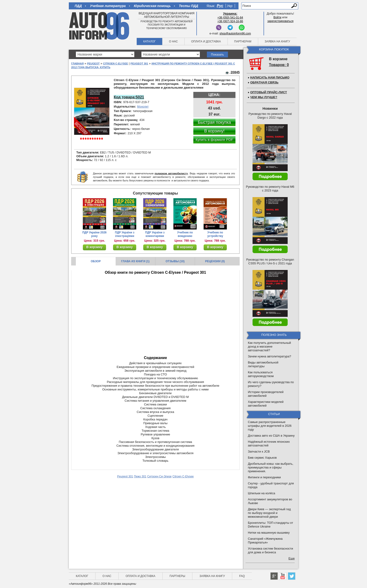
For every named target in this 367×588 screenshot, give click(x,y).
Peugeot (93, 64)
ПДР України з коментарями (155, 234)
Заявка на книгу (277, 41)
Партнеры (178, 576)
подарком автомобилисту (171, 173)
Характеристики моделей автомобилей (266, 404)
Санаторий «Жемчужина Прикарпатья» (265, 541)
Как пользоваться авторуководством (261, 374)
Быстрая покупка (214, 122)
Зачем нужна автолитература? (270, 356)
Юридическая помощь (152, 6)
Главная (77, 64)
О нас (173, 41)
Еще (292, 558)
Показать (217, 54)
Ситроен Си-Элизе (159, 476)
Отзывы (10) (175, 261)
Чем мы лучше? (264, 97)
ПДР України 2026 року (95, 234)
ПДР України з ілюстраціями (125, 234)
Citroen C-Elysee (116, 64)
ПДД (78, 6)
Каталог (149, 41)
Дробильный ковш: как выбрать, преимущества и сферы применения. (271, 467)
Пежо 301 (140, 476)
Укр (230, 6)
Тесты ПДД (188, 6)
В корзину (95, 247)
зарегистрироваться (280, 21)
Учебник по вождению (185, 234)
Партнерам (243, 41)
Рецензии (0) (215, 261)
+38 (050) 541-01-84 (230, 18)
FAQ (242, 576)
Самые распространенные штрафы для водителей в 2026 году (270, 426)
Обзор (96, 261)
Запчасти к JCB (259, 451)
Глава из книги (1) (135, 261)
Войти (277, 17)
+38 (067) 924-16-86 (230, 21)
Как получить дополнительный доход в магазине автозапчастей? (269, 346)
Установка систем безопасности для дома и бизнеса (270, 550)
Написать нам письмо (270, 77)
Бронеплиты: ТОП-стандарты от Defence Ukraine (270, 525)
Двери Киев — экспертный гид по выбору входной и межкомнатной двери (269, 513)
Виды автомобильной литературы (263, 364)
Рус (220, 6)
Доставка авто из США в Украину (271, 436)
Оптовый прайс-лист (269, 92)
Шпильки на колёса (261, 493)
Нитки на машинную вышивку (269, 533)
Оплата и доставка (206, 41)
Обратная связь (264, 82)
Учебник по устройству (215, 234)
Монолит (143, 107)
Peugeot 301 (139, 64)
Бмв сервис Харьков (262, 458)
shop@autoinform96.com (235, 34)
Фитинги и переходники (264, 477)
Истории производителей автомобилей (266, 394)
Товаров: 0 (279, 65)
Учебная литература (108, 6)
